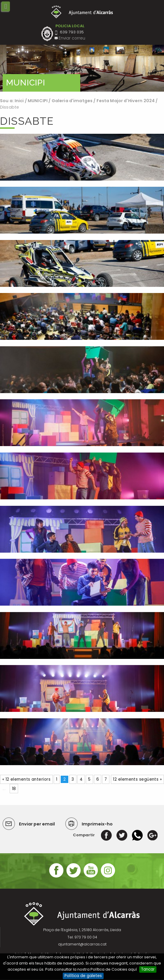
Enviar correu (72, 38)
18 (14, 789)
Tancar (148, 969)
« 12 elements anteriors (26, 779)
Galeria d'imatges (72, 101)
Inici (19, 101)
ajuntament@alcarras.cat (82, 944)
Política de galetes (83, 976)
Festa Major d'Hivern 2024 (126, 101)
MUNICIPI (38, 101)
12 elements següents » (137, 779)
